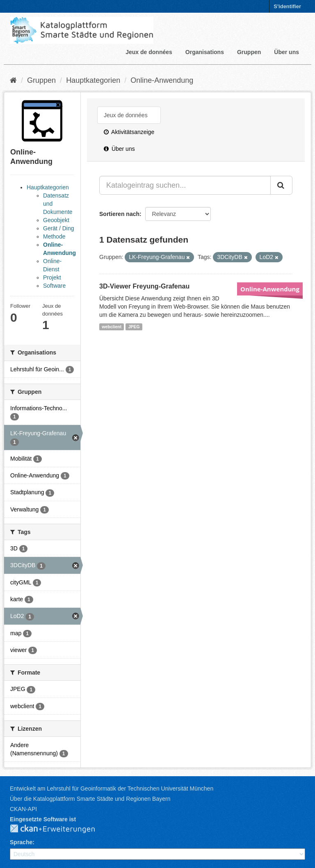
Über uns (286, 52)
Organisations (205, 52)
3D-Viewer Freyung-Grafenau (144, 286)
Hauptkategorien (93, 80)
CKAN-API (23, 809)
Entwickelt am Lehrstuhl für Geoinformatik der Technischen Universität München (112, 788)
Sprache (21, 842)
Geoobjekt (56, 220)
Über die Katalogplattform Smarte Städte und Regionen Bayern (90, 799)
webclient (112, 327)
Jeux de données (149, 52)
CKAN (59, 829)
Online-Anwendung (162, 80)
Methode (54, 236)
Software (54, 286)
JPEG (134, 327)
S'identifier (287, 6)
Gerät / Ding (58, 228)
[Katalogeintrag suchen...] (185, 185)
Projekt (52, 277)
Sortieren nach (119, 214)
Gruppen (249, 52)
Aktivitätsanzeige (129, 132)
